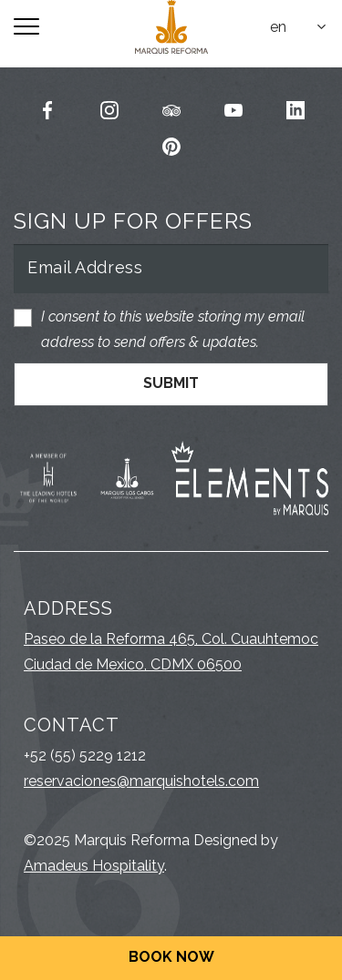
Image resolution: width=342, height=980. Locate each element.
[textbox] (299, 27)
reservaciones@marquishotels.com (141, 781)
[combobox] (299, 27)
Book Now (171, 957)
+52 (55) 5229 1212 (85, 755)
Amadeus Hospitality (94, 866)
